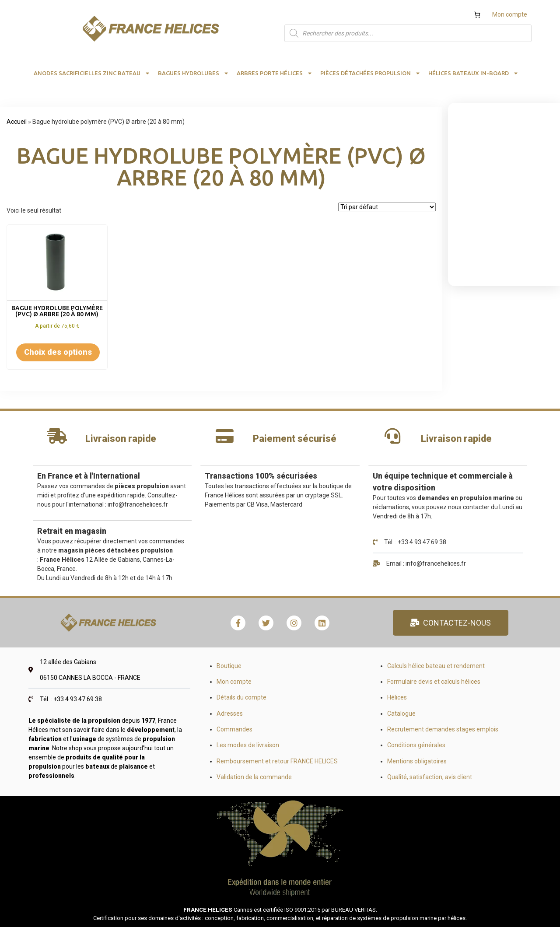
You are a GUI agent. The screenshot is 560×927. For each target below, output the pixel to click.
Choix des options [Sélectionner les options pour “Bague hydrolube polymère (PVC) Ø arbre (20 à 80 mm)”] (58, 352)
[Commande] (387, 207)
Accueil (17, 122)
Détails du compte (241, 697)
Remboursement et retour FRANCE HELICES (277, 761)
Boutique (229, 666)
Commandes (234, 729)
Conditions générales (416, 745)
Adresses (230, 714)
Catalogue (401, 714)
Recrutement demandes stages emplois (443, 729)
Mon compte (510, 14)
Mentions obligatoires (417, 761)
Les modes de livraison (248, 745)
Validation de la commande (254, 777)
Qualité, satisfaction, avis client (430, 777)
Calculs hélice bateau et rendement (436, 666)
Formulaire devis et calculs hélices (434, 682)
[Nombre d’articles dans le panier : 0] (477, 15)
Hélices (397, 697)
